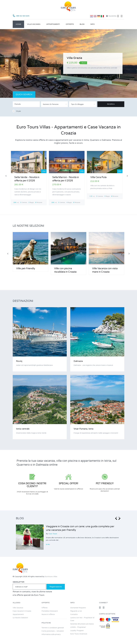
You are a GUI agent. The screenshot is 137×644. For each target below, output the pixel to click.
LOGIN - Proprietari (78, 627)
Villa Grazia (74, 58)
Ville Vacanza (34, 24)
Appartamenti (53, 24)
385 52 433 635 (23, 16)
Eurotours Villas (51, 577)
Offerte (70, 24)
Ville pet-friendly (26, 269)
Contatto (74, 614)
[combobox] (54, 104)
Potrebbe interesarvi (50, 611)
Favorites (111, 16)
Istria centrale (23, 429)
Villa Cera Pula (98, 177)
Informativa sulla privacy (51, 634)
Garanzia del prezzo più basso (82, 624)
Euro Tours (53, 534)
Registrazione (56, 587)
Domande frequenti (78, 608)
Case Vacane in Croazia (22, 611)
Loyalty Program (77, 631)
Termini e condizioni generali (53, 628)
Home (18, 24)
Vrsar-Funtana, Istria (83, 429)
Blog (82, 24)
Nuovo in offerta (48, 614)
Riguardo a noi (76, 611)
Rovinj (19, 361)
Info (92, 24)
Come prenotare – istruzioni (53, 631)
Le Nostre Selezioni (20, 618)
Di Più (48, 544)
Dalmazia (78, 361)
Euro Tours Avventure (79, 634)
